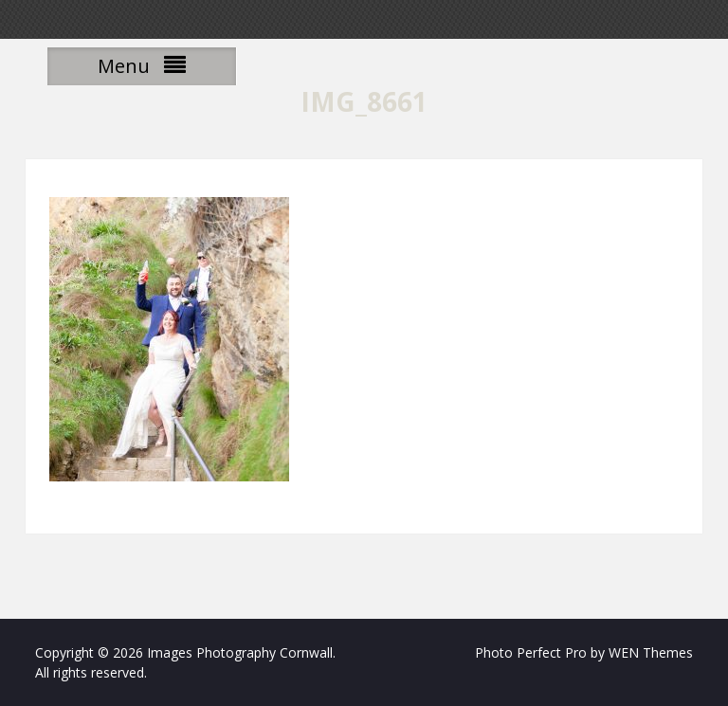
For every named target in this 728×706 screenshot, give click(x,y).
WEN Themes (651, 652)
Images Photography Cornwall (240, 652)
